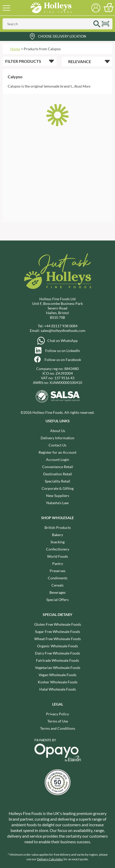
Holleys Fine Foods (51, 8)
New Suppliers (58, 496)
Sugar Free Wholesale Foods (57, 631)
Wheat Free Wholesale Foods (57, 639)
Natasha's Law (57, 503)
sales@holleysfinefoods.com (63, 330)
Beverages (57, 592)
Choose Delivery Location (62, 36)
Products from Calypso (42, 49)
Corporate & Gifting (58, 488)
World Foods (57, 556)
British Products (58, 527)
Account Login (58, 459)
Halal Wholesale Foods (58, 689)
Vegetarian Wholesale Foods (58, 668)
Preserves (57, 571)
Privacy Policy (57, 714)
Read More (82, 86)
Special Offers (57, 600)
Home (15, 49)
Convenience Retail (58, 467)
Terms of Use (58, 721)
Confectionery (58, 549)
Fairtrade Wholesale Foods (57, 660)
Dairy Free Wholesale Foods (57, 653)
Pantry (58, 564)
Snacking (57, 542)
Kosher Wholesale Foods (58, 682)
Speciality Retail (57, 481)
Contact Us (57, 445)
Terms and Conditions (58, 728)
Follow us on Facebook (63, 360)
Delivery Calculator (50, 859)
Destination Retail (58, 474)
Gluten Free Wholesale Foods (58, 624)
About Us (58, 431)
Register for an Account (57, 452)
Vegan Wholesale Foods (57, 675)
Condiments (58, 578)
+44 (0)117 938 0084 (61, 326)
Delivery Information (57, 438)
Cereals (57, 585)
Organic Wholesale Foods (57, 646)
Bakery (57, 535)
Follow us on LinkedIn (63, 351)
